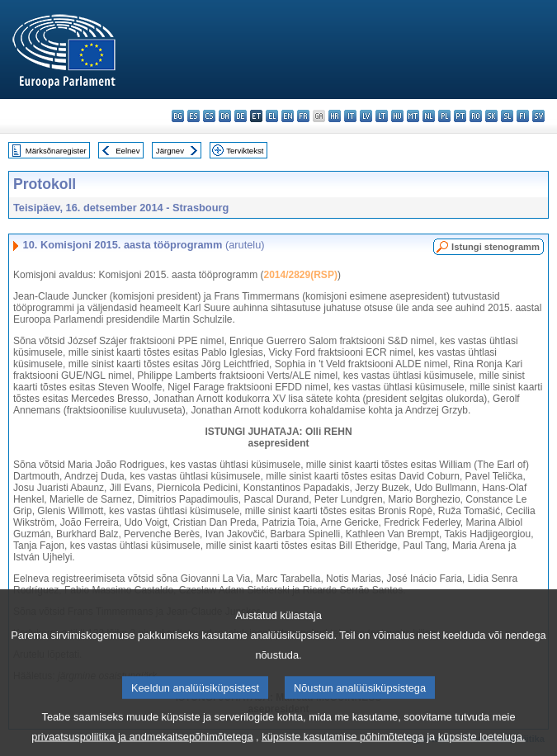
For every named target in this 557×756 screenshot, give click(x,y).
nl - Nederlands (429, 116)
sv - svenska (538, 116)
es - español (194, 116)
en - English (288, 116)
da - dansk (225, 116)
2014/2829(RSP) (300, 275)
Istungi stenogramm (496, 247)
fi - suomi (523, 116)
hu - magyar (397, 116)
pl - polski (444, 116)
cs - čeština (209, 116)
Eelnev (127, 151)
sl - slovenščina (507, 116)
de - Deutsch (241, 116)
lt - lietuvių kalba (382, 116)
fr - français (303, 116)
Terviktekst (245, 151)
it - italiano (350, 116)
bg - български (178, 116)
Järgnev (170, 151)
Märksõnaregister (56, 151)
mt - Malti (413, 116)
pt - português (460, 116)
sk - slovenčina (491, 116)
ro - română (476, 116)
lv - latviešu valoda (366, 116)
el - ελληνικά (272, 116)
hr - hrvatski (335, 116)
